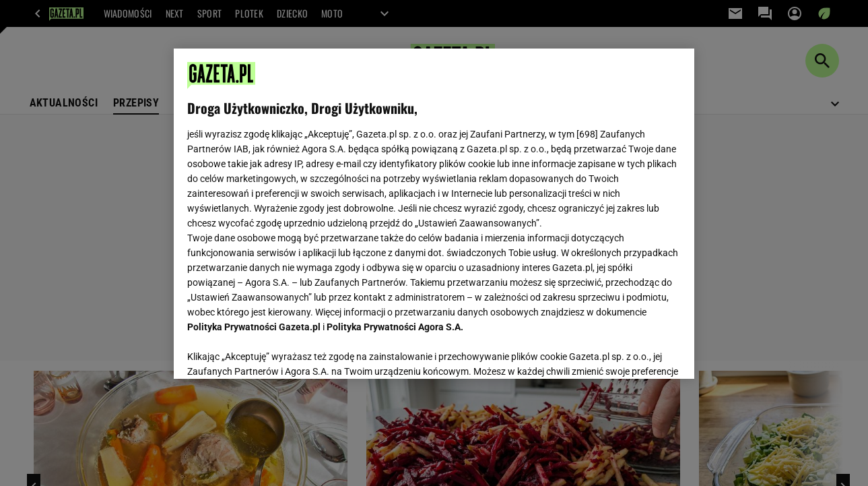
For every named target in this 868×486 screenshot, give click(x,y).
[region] (434, 214)
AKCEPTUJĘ (635, 353)
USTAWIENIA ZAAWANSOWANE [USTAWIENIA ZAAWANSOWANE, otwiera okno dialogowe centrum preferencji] (275, 352)
